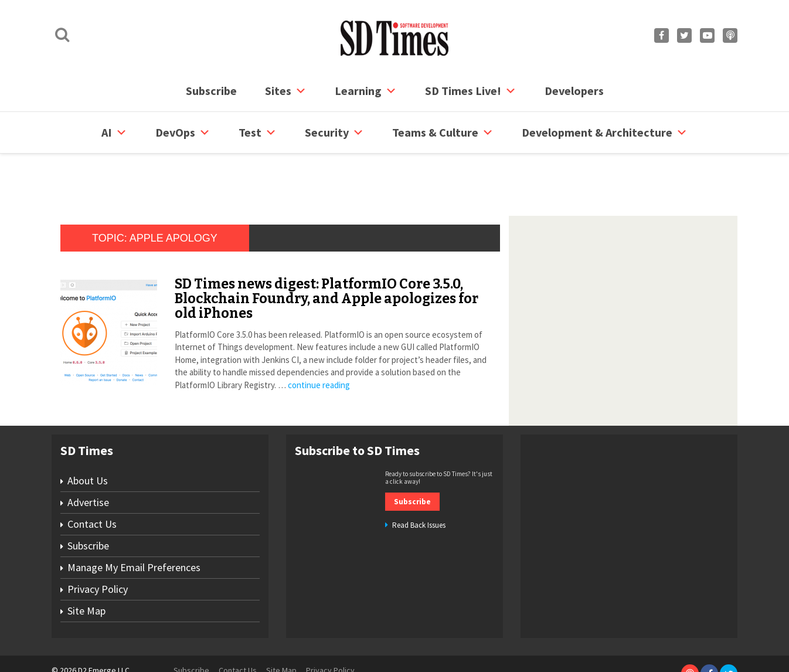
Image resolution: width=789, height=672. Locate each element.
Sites (286, 91)
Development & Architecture (605, 133)
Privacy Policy (98, 544)
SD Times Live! (471, 91)
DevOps (183, 133)
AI (114, 133)
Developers (574, 91)
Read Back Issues (419, 481)
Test (258, 133)
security (334, 133)
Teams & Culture (443, 133)
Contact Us (92, 479)
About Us (88, 436)
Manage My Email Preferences (134, 523)
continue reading (319, 340)
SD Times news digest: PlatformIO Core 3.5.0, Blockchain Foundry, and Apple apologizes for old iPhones (327, 254)
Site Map (86, 566)
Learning (366, 91)
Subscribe (211, 91)
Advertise (88, 458)
